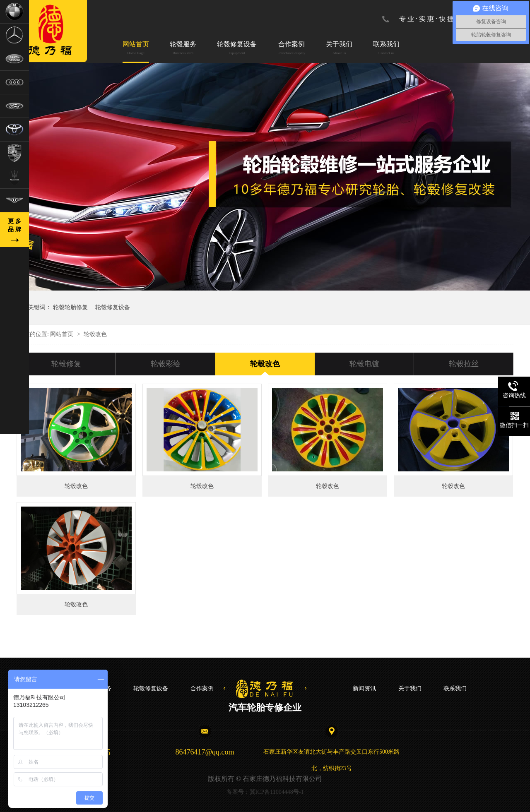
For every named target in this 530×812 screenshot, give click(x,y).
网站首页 (136, 49)
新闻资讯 (364, 688)
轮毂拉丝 (464, 364)
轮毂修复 (66, 364)
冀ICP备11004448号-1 (277, 792)
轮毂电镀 (364, 364)
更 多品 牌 (14, 225)
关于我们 (339, 49)
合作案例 (291, 49)
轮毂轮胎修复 (70, 307)
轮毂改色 (265, 364)
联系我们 (386, 49)
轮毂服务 (183, 49)
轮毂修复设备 (237, 49)
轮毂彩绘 (166, 364)
